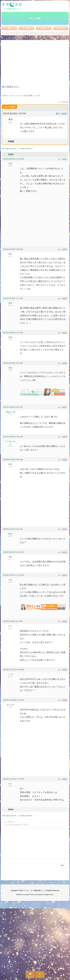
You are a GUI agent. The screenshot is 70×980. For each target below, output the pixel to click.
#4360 (64, 298)
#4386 (64, 460)
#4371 (64, 407)
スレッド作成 (35, 18)
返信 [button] (58, 114)
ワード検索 (26, 28)
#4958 (64, 779)
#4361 (64, 333)
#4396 (64, 529)
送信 (62, 865)
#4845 (64, 670)
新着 (9, 28)
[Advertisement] (35, 64)
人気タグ (44, 28)
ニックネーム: (9, 822)
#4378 (64, 437)
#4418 (64, 552)
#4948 (64, 700)
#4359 (64, 249)
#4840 (64, 621)
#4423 (64, 575)
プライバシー (61, 28)
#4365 (64, 363)
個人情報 (65, 102)
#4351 (64, 159)
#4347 (64, 114)
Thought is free (48, 895)
